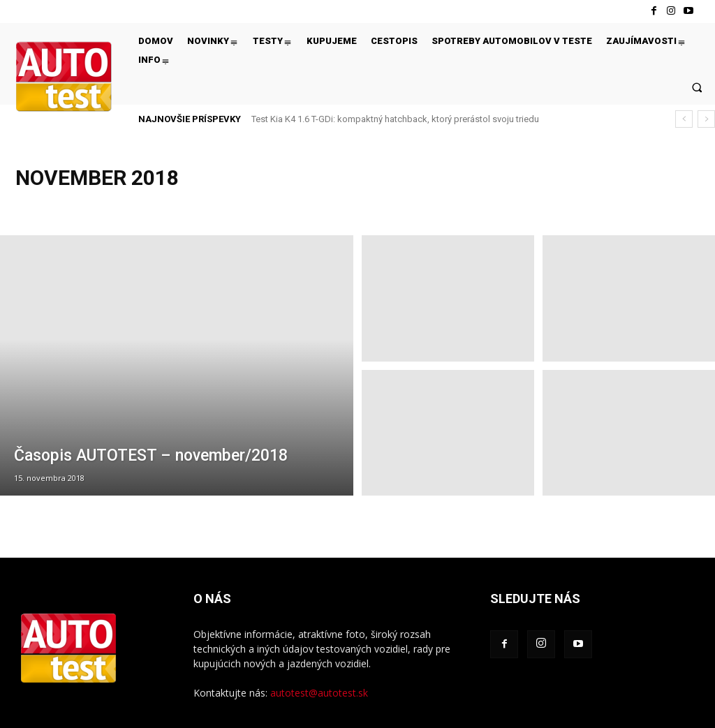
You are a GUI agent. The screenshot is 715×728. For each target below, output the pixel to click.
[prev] (684, 119)
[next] (706, 119)
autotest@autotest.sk (319, 693)
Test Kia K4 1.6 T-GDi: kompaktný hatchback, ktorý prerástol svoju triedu (395, 119)
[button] (697, 87)
